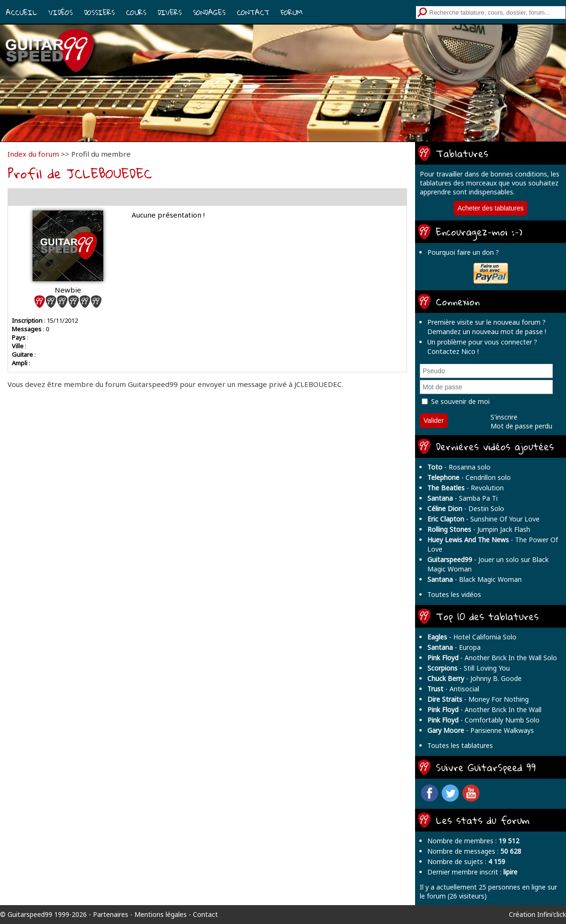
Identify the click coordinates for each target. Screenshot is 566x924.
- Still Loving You (469, 668)
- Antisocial (453, 689)
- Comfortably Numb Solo (483, 720)
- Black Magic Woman (474, 579)
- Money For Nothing (478, 699)
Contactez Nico (451, 351)
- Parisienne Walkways (481, 730)
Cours (136, 12)
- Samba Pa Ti (462, 498)
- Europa (454, 647)
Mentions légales (161, 914)
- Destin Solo (466, 508)
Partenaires (111, 914)
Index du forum (33, 154)
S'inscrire (504, 417)
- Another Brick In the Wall (484, 710)
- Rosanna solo (459, 467)
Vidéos (61, 12)
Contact (253, 12)
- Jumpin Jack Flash (479, 529)
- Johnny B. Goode (474, 678)
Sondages (209, 12)
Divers (170, 12)
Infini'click (552, 914)
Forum (291, 12)
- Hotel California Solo (472, 637)
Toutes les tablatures (460, 745)
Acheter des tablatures (491, 208)
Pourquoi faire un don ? (463, 252)
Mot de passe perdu (521, 426)
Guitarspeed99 (30, 914)
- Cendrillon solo (469, 477)
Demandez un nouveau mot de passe (485, 332)
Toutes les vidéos (454, 594)
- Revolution (466, 488)
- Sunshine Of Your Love (483, 519)
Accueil (21, 12)
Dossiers (99, 12)
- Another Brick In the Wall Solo (492, 658)
